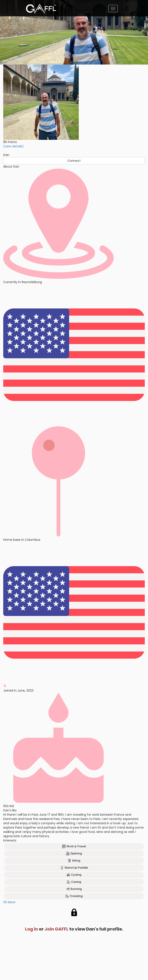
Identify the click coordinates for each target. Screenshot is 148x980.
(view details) (13, 146)
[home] (41, 9)
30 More (9, 902)
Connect (74, 161)
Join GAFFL (56, 929)
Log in (31, 929)
